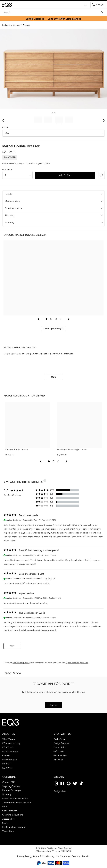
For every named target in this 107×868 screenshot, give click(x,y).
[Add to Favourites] (101, 175)
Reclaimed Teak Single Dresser (80, 427)
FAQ (5, 807)
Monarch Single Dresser (27, 427)
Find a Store (59, 739)
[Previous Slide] (3, 120)
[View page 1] (49, 461)
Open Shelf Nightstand (77, 663)
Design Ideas (60, 791)
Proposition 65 (10, 760)
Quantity (7, 170)
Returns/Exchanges (12, 790)
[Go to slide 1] (47, 319)
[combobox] (53, 133)
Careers (6, 756)
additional (18, 663)
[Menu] (86, 5)
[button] (53, 194)
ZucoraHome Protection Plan (17, 803)
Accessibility (8, 819)
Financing (58, 760)
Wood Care (8, 831)
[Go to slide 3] (56, 319)
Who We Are (9, 739)
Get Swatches (60, 756)
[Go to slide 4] (60, 319)
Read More (12, 673)
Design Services (61, 744)
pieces (26, 663)
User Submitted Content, (68, 857)
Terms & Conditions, (44, 857)
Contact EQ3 (9, 782)
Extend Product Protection (15, 799)
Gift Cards (59, 752)
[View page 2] (53, 461)
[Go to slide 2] (51, 319)
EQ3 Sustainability (11, 744)
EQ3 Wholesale (10, 752)
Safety (5, 823)
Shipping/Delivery (11, 786)
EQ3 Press (7, 768)
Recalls (85, 857)
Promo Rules (60, 748)
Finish (6, 128)
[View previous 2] (41, 461)
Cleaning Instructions (13, 815)
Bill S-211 (7, 764)
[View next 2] (66, 461)
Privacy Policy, (25, 857)
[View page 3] (58, 461)
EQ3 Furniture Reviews (13, 827)
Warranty (7, 795)
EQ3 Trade (8, 748)
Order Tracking (10, 811)
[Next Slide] (104, 120)
